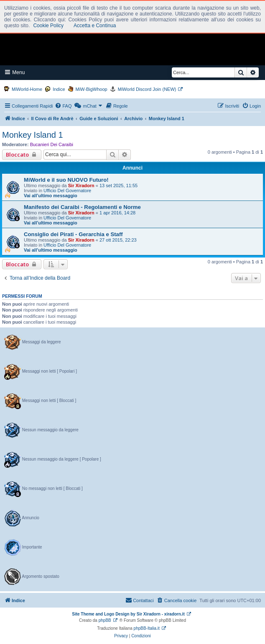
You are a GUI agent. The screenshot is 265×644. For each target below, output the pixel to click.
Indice (59, 89)
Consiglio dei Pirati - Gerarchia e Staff (73, 234)
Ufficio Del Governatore (67, 191)
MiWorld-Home (27, 89)
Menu (15, 72)
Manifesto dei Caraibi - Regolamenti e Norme (82, 207)
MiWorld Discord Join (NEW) (147, 89)
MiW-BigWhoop (92, 89)
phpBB (105, 620)
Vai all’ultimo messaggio (51, 196)
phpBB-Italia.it (147, 628)
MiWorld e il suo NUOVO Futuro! (66, 180)
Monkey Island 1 (33, 135)
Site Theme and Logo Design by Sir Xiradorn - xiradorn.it (128, 614)
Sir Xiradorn (81, 185)
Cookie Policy (48, 26)
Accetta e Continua (95, 26)
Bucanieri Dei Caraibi (52, 144)
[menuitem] (63, 106)
